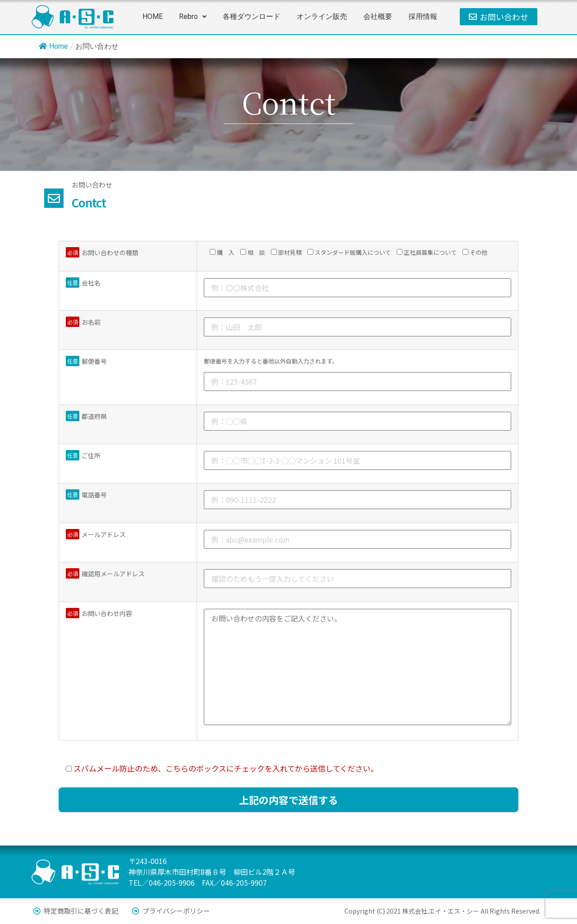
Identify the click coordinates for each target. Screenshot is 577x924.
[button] (193, 17)
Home (53, 46)
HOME (153, 16)
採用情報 (423, 16)
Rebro (193, 16)
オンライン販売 (322, 16)
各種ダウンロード (252, 16)
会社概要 (378, 16)
